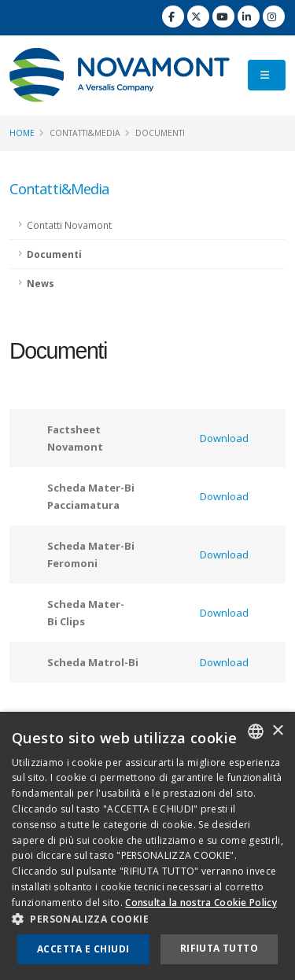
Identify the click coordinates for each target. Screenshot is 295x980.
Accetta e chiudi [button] (83, 949)
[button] (147, 919)
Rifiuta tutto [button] (219, 948)
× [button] (277, 731)
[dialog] (147, 846)
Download (224, 438)
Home (22, 133)
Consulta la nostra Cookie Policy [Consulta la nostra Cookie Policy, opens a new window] (201, 903)
